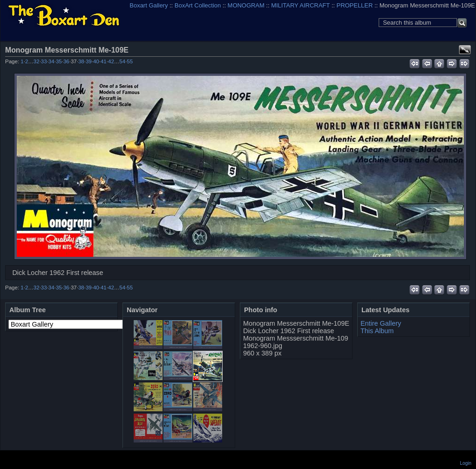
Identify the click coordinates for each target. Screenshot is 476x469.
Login (466, 463)
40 (96, 61)
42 (111, 61)
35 (59, 61)
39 (89, 61)
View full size (465, 50)
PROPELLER (355, 5)
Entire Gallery (381, 323)
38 (81, 61)
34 (51, 61)
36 (66, 61)
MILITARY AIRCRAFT (300, 5)
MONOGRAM (246, 5)
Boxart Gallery (149, 5)
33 (44, 61)
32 (37, 61)
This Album (377, 331)
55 (130, 61)
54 (122, 61)
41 (104, 61)
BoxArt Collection (198, 5)
